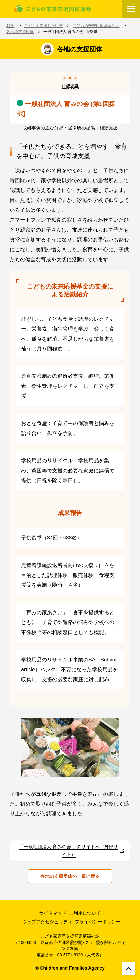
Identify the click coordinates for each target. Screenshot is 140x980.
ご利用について (85, 913)
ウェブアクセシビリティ (47, 922)
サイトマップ (53, 913)
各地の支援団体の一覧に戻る (70, 876)
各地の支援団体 (20, 32)
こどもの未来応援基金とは (96, 26)
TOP (10, 26)
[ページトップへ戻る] (129, 969)
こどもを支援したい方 (43, 26)
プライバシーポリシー (98, 922)
